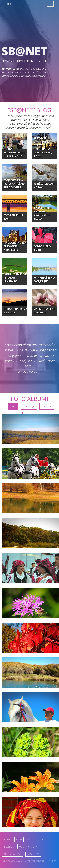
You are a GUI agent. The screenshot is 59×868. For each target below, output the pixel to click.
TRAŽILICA (9, 847)
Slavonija (29, 406)
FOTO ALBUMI (30, 399)
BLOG (19, 839)
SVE (13, 406)
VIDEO (42, 839)
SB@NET (11, 4)
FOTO (30, 839)
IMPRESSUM (33, 854)
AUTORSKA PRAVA (13, 854)
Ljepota (47, 406)
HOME (7, 839)
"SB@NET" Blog (30, 110)
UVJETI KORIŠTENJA (28, 847)
